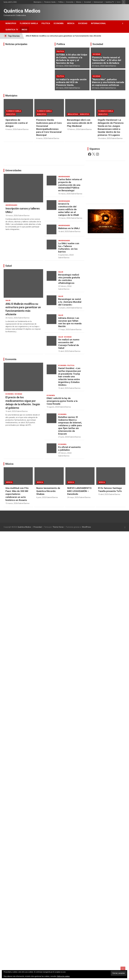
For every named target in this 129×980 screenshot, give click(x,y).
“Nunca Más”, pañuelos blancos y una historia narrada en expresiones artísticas (108, 82)
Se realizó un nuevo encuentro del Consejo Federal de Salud (69, 344)
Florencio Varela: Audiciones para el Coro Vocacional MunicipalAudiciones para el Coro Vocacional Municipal (49, 127)
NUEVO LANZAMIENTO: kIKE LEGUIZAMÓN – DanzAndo (80, 491)
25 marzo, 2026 (98, 66)
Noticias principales (16, 44)
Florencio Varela (50, 2)
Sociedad (87, 2)
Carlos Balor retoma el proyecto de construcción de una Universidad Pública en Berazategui (70, 185)
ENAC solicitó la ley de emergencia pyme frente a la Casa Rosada (62, 401)
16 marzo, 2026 (64, 194)
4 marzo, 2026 (11, 129)
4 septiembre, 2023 (66, 255)
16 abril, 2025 (63, 231)
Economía (70, 2)
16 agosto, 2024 (53, 407)
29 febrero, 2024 (65, 453)
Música (79, 2)
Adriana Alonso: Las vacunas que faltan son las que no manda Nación (70, 322)
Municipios (38, 2)
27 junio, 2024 (64, 437)
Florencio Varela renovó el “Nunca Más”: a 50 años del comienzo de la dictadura (107, 60)
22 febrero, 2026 (65, 286)
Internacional (98, 2)
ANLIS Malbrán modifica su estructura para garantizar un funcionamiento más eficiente (63, 36)
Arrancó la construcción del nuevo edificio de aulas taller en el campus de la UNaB (69, 209)
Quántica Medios (22, 11)
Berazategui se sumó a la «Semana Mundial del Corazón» (70, 302)
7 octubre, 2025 (64, 308)
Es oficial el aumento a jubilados (69, 448)
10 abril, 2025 (63, 388)
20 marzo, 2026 (62, 88)
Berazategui (73, 114)
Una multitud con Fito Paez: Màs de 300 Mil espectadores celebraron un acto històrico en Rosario (17, 494)
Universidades (13, 170)
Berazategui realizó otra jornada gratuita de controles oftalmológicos (69, 279)
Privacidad (38, 527)
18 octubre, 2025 (104, 138)
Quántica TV (110, 2)
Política (61, 2)
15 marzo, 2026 (12, 503)
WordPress (86, 527)
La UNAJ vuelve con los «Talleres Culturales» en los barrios (69, 248)
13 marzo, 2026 (64, 218)
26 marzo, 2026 (12, 318)
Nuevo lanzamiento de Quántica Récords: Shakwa (48, 491)
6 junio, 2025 (41, 497)
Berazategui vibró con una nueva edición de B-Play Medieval (80, 123)
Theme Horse (58, 527)
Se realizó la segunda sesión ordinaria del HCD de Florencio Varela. (71, 82)
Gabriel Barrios (74, 66)
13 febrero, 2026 (73, 129)
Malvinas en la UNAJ (69, 228)
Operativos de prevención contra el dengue (17, 123)
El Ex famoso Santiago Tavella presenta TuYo (110, 490)
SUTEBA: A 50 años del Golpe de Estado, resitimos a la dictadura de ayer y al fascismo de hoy (72, 59)
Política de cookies (63, 976)
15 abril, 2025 (63, 351)
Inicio (119, 2)
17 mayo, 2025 (64, 330)
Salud (9, 266)
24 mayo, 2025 (73, 497)
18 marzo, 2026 (12, 216)
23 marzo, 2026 (62, 66)
